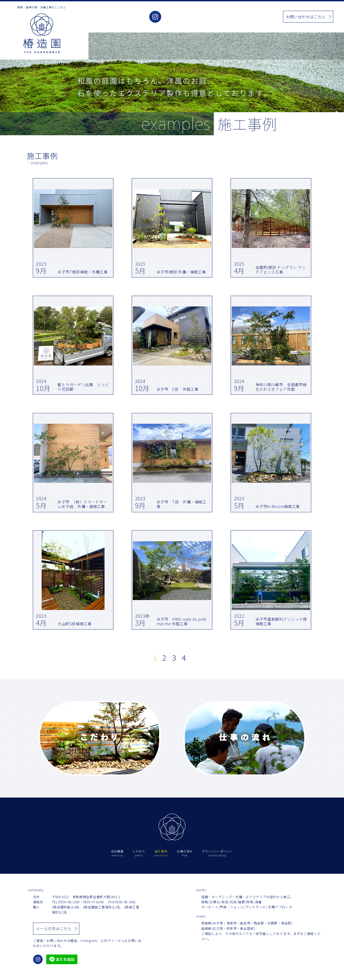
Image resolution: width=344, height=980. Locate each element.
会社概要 (177, 17)
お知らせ (238, 17)
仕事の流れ (260, 17)
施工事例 (218, 17)
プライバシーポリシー (217, 853)
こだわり (197, 17)
